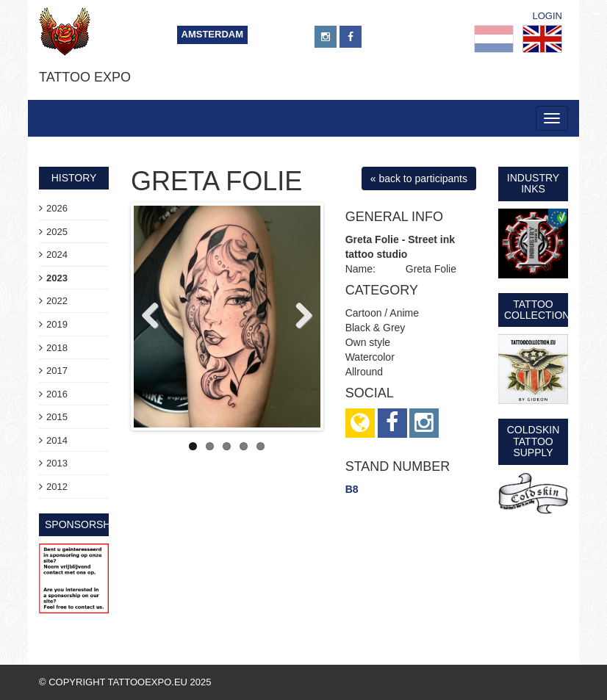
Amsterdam (213, 34)
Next (298, 317)
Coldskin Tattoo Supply (534, 441)
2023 (57, 278)
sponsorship (83, 524)
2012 (57, 487)
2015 (57, 417)
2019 (57, 324)
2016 (57, 394)
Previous (156, 317)
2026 (57, 208)
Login (547, 16)
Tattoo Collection (537, 310)
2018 (57, 348)
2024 (57, 255)
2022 (57, 301)
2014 (57, 440)
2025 (57, 232)
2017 (57, 371)
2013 (57, 463)
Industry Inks (533, 183)
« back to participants (419, 178)
